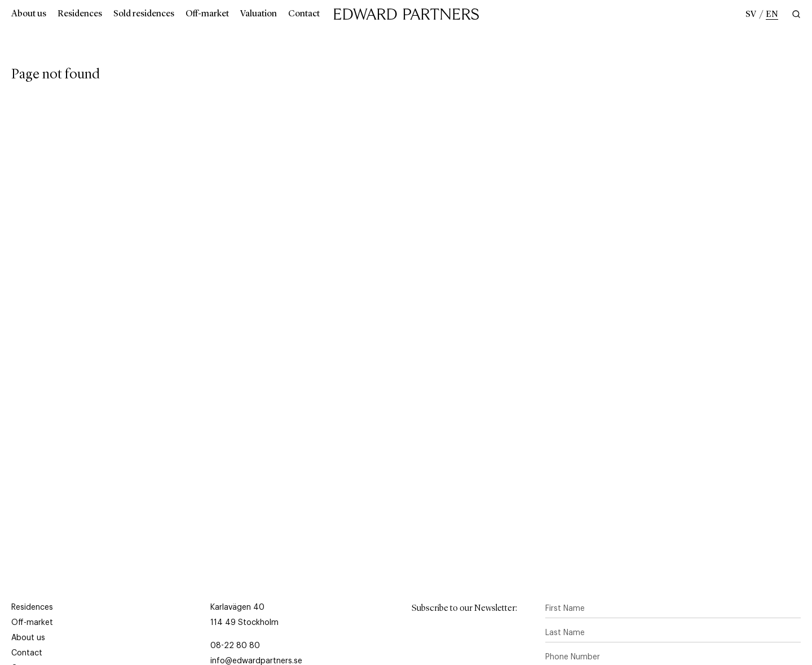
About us (29, 14)
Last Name (565, 633)
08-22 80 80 (235, 646)
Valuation (259, 14)
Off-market (207, 14)
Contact (304, 14)
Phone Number (573, 657)
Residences (80, 14)
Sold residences (144, 14)
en (772, 15)
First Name (565, 609)
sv (751, 15)
